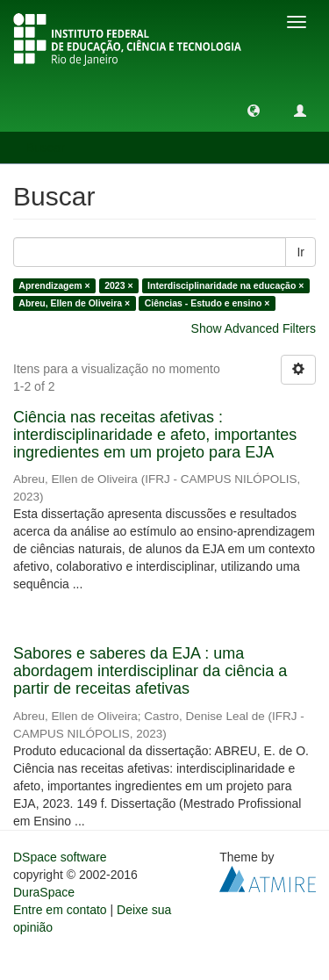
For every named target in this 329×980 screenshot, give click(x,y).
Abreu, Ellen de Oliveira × (74, 303)
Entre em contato (60, 910)
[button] (254, 110)
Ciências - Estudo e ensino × (207, 303)
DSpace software (60, 857)
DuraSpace (44, 892)
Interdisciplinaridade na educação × (225, 285)
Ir (300, 252)
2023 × (118, 285)
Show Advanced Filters (254, 328)
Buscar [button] (51, 148)
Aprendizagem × (54, 285)
